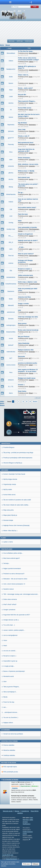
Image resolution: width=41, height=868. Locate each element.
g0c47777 (11, 138)
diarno (11, 393)
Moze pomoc (22, 323)
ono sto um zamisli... (10, 651)
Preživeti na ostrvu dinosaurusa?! (14, 574)
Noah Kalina (22, 391)
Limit (11, 216)
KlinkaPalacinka (11, 194)
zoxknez (11, 263)
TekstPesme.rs (27, 824)
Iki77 (11, 358)
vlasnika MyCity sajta (8, 855)
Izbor (5, 681)
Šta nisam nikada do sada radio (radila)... (16, 505)
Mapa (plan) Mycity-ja (10, 515)
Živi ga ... (21, 193)
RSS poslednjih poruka (11, 772)
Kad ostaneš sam (24, 177)
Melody (11, 187)
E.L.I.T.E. (11, 387)
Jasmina (11, 103)
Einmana (11, 319)
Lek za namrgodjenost (10, 635)
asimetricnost (11, 312)
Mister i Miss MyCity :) (10, 531)
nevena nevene (11, 365)
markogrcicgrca (11, 325)
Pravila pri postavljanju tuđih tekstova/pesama (18, 458)
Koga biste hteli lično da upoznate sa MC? (26, 150)
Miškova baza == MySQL (26, 171)
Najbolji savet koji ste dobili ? (28, 240)
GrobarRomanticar (11, 284)
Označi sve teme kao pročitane (13, 734)
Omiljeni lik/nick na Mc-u (11, 620)
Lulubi (11, 97)
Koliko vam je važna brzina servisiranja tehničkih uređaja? (28, 59)
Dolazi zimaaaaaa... (24, 158)
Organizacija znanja (10, 484)
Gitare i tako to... (24, 75)
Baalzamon (11, 291)
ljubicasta (11, 131)
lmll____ (11, 236)
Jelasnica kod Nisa (24, 297)
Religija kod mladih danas (27, 378)
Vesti (31, 818)
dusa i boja (22, 129)
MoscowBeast (11, 53)
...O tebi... (21, 247)
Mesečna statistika (9, 750)
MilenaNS (11, 305)
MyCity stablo (8, 489)
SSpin (11, 90)
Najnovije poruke (8, 811)
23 (27, 402)
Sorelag (11, 223)
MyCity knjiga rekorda (10, 479)
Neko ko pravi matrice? (26, 254)
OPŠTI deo (20, 41)
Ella (11, 271)
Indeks (2, 401)
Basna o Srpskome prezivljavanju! (14, 671)
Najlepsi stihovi (8, 723)
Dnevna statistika (9, 745)
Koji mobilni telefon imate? (27, 207)
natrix (11, 249)
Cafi (11, 209)
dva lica (11, 179)
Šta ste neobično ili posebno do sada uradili (17, 500)
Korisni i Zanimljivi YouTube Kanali (14, 474)
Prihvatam (26, 864)
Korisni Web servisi (25, 108)
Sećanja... (7, 563)
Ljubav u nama (8, 542)
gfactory (11, 173)
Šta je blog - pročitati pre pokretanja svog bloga (18, 453)
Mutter (11, 299)
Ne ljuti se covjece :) (25, 269)
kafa (19, 310)
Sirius (11, 152)
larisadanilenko (11, 277)
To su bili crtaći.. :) (9, 625)
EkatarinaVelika (11, 332)
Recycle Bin (22, 95)
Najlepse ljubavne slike (26, 350)
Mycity (5, 697)
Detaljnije (15, 788)
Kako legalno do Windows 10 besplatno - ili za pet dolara (28, 371)
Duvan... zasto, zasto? (25, 88)
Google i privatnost (9, 610)
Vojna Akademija (24, 343)
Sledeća (35, 402)
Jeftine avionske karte (25, 275)
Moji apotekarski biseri (26, 143)
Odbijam (35, 864)
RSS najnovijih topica (10, 767)
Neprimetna (11, 125)
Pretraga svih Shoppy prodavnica (25, 261)
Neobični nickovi (9, 589)
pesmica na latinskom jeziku (28, 363)
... (19, 81)
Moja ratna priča (8, 510)
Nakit (20, 221)
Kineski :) (21, 385)
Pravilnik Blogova (9, 447)
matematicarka (11, 352)
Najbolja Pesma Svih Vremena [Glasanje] (16, 525)
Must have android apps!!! (12, 558)
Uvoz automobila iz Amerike (27, 227)
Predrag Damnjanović (11, 859)
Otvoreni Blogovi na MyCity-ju (13, 463)
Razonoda (21, 356)
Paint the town (23, 214)
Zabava (11, 61)
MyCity (2, 45)
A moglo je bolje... (9, 666)
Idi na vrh (38, 398)
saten (11, 160)
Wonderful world (9, 676)
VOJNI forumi (29, 41)
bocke (11, 77)
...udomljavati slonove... (11, 712)
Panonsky (11, 144)
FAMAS (11, 202)
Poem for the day (9, 702)
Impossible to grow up (10, 661)
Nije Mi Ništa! (23, 123)
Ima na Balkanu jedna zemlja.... (13, 553)
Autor (10, 48)
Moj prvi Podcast (24, 337)
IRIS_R (11, 242)
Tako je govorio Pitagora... (27, 101)
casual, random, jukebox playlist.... (14, 630)
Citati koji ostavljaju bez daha (28, 317)
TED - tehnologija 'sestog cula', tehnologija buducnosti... (21, 594)
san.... (5, 707)
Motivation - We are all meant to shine (15, 579)
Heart (5, 646)
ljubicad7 (11, 345)
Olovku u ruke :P (24, 136)
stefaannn (11, 380)
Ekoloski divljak (8, 520)
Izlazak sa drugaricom (25, 234)
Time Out (11, 256)
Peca (11, 372)
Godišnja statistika (9, 755)
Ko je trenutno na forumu (10, 780)
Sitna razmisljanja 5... (10, 692)
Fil (11, 110)
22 (23, 402)
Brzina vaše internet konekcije (28, 330)
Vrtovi (5, 640)
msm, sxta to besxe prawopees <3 (14, 584)
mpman (11, 117)
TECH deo (12, 41)
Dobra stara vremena (10, 599)
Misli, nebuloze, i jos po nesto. (28, 164)
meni (10, 2)
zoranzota (11, 166)
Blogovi (8, 45)
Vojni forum (26, 820)
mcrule (11, 338)
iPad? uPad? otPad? (10, 604)
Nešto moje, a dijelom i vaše (27, 282)
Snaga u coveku (23, 304)
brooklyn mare (11, 229)
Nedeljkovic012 (11, 69)
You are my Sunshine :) (11, 717)
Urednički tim (25, 811)
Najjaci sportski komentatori (12, 568)
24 (30, 402)
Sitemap (17, 811)
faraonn (11, 83)
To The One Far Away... (26, 51)
